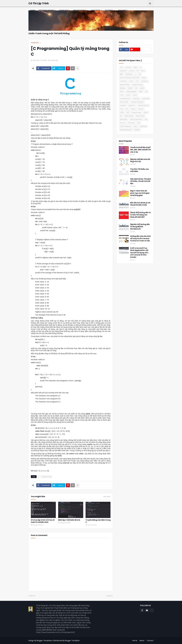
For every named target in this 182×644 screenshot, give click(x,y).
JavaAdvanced (125, 98)
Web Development (126, 130)
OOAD (122, 112)
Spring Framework (136, 119)
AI (141, 67)
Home (135, 641)
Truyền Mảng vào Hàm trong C (98, 521)
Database (145, 81)
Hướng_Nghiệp (131, 92)
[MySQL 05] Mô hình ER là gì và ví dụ (140, 160)
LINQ (121, 109)
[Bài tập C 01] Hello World (69, 520)
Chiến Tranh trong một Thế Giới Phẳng (49, 33)
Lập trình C (132, 105)
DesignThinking (137, 85)
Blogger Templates (44, 641)
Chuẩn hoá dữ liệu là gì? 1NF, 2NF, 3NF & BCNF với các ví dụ (141, 150)
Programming (46, 477)
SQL (146, 119)
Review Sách (140, 116)
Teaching (131, 123)
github (142, 88)
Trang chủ (35, 43)
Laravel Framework (137, 102)
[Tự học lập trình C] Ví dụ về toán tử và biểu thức (43, 521)
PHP (128, 112)
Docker (130, 88)
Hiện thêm (107, 497)
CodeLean (123, 81)
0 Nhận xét (54, 60)
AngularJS (123, 71)
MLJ (127, 109)
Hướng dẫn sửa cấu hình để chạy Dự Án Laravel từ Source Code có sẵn (141, 238)
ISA (146, 92)
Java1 (128, 95)
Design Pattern (125, 85)
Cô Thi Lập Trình (39, 3)
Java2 (135, 95)
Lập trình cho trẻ (143, 105)
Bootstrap (129, 74)
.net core (128, 67)
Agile (135, 67)
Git (136, 88)
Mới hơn (32, 596)
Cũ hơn (109, 596)
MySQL (133, 109)
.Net (121, 67)
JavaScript (146, 98)
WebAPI (137, 130)
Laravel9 (123, 105)
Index (141, 92)
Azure (143, 71)
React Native (129, 116)
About (142, 641)
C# (140, 74)
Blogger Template (72, 641)
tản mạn (123, 123)
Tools (135, 126)
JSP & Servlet (124, 102)
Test (138, 123)
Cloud (144, 78)
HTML (122, 92)
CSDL (131, 81)
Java (122, 95)
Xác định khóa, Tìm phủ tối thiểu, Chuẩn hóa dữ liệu (141, 181)
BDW (121, 74)
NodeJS (141, 109)
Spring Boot (124, 119)
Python (146, 112)
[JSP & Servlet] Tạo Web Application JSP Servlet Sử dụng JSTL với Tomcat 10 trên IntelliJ (139, 253)
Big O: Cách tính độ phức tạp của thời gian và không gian (140, 193)
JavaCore (136, 98)
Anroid (132, 71)
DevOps (123, 88)
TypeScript (143, 126)
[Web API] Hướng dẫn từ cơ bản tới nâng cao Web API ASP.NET (140, 215)
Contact (150, 641)
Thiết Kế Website (125, 126)
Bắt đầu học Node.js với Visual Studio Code (140, 204)
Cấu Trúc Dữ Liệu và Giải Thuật (130, 78)
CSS (137, 81)
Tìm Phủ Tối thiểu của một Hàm (139, 170)
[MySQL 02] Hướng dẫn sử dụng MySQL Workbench (140, 227)
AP (137, 71)
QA (121, 116)
